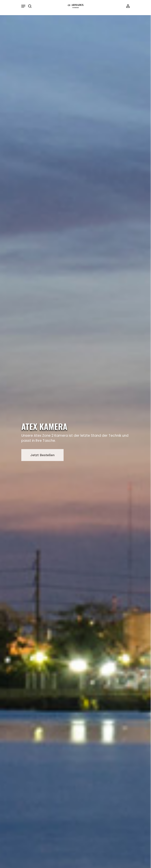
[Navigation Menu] (23, 6)
